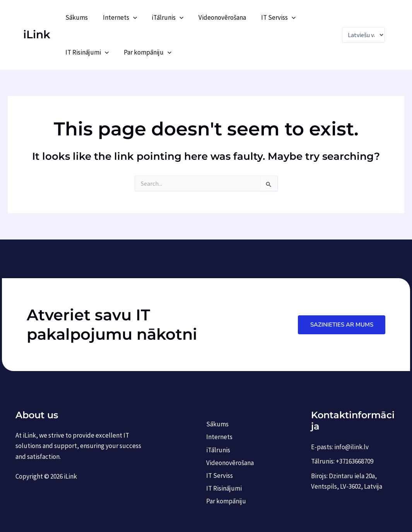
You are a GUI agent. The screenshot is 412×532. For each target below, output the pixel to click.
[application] (130, 17)
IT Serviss (270, 17)
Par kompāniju (145, 52)
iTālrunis (163, 17)
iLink (37, 34)
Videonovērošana (216, 17)
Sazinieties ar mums (341, 324)
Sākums (76, 17)
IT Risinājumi (86, 52)
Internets (117, 17)
